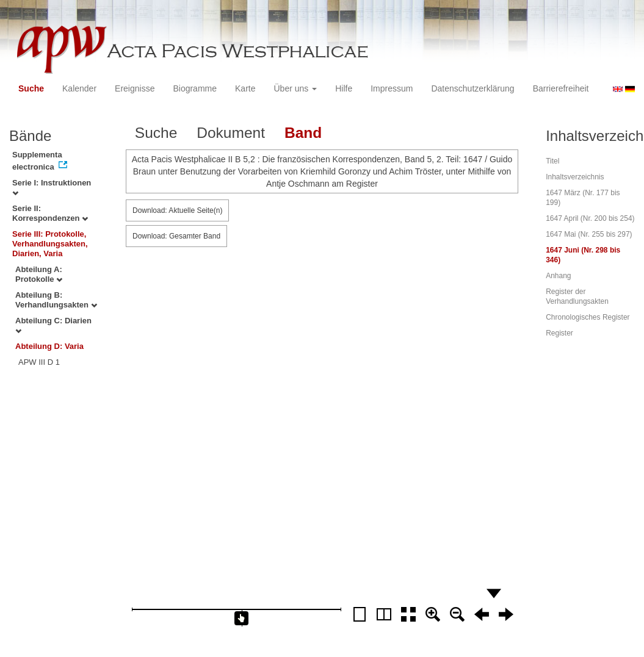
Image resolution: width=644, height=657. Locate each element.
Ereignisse (135, 88)
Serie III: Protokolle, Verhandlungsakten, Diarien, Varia (50, 244)
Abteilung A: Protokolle (39, 274)
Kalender (79, 88)
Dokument (231, 133)
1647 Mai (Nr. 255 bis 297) (589, 234)
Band (303, 133)
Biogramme (195, 88)
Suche (31, 88)
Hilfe (344, 88)
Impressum (392, 88)
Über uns (296, 88)
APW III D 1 (39, 362)
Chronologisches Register (588, 317)
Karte (245, 88)
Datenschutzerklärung (472, 88)
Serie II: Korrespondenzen (50, 213)
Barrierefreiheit (561, 88)
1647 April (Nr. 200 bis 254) (590, 218)
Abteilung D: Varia (49, 346)
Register (559, 333)
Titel (552, 161)
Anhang (558, 276)
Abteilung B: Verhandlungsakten (56, 300)
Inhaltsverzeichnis (575, 177)
